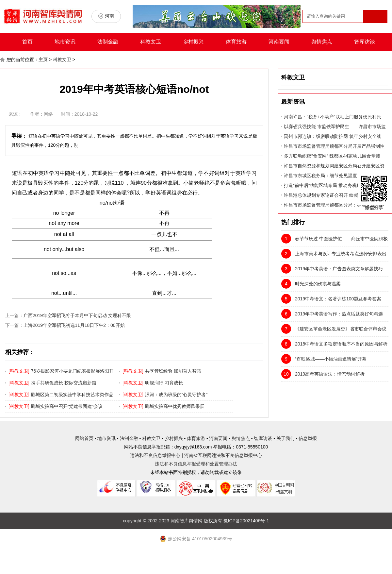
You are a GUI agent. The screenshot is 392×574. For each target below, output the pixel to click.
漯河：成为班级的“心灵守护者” (176, 395)
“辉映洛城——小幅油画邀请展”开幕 (324, 359)
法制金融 (108, 42)
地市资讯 (65, 42)
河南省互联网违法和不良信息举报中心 (223, 455)
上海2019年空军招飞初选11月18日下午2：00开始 (74, 325)
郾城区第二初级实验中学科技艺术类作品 (72, 395)
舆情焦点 (322, 42)
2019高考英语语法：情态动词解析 (323, 374)
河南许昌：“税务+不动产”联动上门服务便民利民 (333, 117)
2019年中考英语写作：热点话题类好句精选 (332, 314)
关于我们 (286, 438)
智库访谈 (365, 42)
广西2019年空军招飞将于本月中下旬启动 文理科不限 (77, 315)
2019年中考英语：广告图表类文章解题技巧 (332, 269)
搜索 (375, 29)
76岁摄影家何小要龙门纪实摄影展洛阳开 (73, 371)
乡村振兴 (193, 42)
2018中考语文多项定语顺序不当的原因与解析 (334, 344)
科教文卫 (151, 42)
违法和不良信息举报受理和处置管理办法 (196, 464)
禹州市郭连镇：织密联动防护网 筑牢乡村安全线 (333, 136)
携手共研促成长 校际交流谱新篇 (64, 383)
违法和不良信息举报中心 (155, 455)
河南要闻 (279, 42)
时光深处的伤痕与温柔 (311, 284)
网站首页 (84, 438)
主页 (43, 59)
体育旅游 (236, 42)
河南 (109, 16)
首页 (27, 42)
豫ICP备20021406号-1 (246, 521)
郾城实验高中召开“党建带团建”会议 (67, 406)
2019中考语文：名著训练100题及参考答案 (331, 299)
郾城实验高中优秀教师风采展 (175, 406)
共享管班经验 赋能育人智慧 (173, 371)
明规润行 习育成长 (164, 383)
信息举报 (308, 438)
